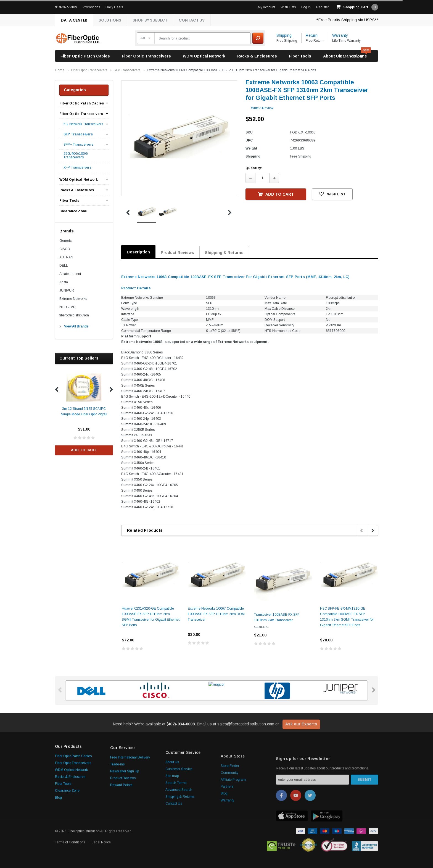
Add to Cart (84, 450)
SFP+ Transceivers (78, 145)
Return (312, 35)
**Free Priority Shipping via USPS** (347, 20)
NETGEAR (68, 307)
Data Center (74, 20)
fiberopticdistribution (74, 315)
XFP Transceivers (77, 168)
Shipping (284, 35)
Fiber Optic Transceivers (146, 56)
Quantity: (254, 168)
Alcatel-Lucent (70, 274)
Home (60, 70)
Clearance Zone (351, 56)
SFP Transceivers (127, 70)
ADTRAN (66, 257)
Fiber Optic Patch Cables (85, 56)
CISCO (65, 249)
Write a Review (262, 108)
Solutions (110, 20)
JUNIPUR (67, 290)
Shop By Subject (150, 20)
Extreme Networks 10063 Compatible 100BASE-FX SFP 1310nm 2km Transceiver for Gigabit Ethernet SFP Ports (231, 70)
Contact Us (192, 20)
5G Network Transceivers (83, 124)
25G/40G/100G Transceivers (76, 156)
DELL (64, 266)
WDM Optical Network (204, 56)
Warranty (340, 35)
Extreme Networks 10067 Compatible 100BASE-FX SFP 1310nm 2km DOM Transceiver (216, 614)
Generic (65, 241)
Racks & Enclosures (257, 56)
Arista (64, 282)
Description (138, 252)
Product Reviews (177, 253)
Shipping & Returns (224, 253)
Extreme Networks (73, 299)
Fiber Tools (300, 56)
